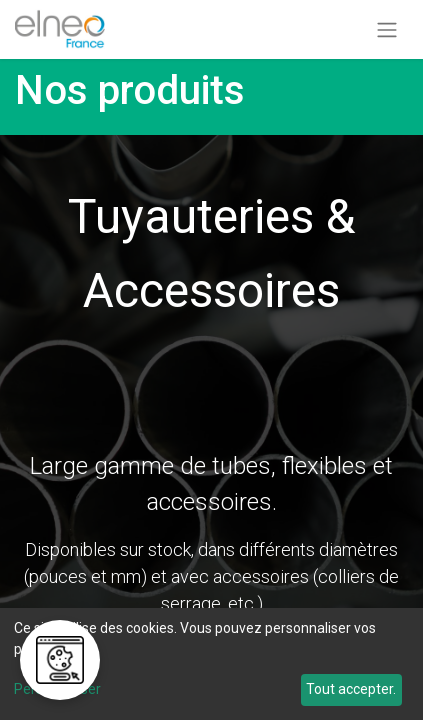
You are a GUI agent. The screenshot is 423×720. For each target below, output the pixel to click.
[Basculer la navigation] (387, 29)
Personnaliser (57, 689)
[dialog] (211, 664)
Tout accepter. (351, 689)
